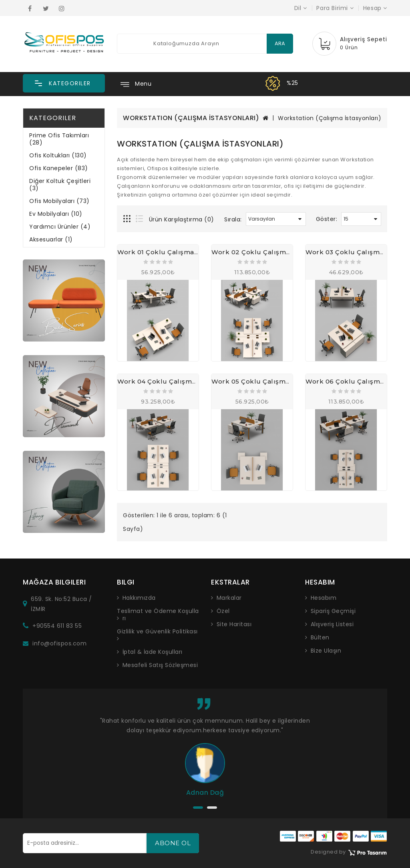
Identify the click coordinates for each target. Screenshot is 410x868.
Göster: (327, 219)
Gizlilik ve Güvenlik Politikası (157, 632)
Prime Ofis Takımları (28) (59, 139)
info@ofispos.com (59, 643)
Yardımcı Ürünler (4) (60, 227)
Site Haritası (234, 624)
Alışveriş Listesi (332, 624)
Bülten (320, 637)
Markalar (229, 598)
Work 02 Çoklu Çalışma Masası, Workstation (285, 252)
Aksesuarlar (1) (51, 239)
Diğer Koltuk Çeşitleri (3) (60, 185)
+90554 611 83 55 (57, 626)
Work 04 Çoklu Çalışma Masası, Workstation (191, 381)
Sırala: (233, 219)
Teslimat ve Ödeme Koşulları (158, 615)
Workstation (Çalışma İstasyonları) (330, 118)
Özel (223, 611)
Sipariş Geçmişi (333, 611)
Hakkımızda (139, 598)
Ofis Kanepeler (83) (59, 168)
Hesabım (324, 598)
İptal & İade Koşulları (153, 652)
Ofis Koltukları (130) (58, 155)
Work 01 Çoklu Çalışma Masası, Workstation (190, 252)
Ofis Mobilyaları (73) (59, 201)
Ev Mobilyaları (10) (56, 214)
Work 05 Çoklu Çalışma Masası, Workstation (284, 381)
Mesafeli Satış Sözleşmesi (160, 665)
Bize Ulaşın (326, 651)
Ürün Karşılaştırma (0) (182, 219)
